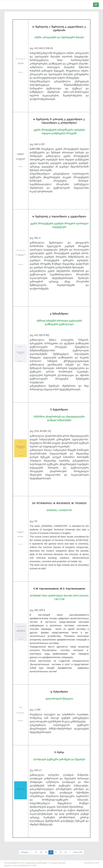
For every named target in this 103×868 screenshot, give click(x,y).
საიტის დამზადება (8, 861)
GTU (97, 863)
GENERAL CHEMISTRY (59, 510)
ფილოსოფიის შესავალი (59, 699)
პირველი (25, 852)
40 (51, 852)
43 (66, 852)
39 (46, 852)
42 (61, 852)
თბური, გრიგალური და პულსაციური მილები (59, 37)
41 (56, 852)
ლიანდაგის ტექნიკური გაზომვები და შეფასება (59, 759)
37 (36, 852)
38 (41, 852)
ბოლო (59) (78, 852)
